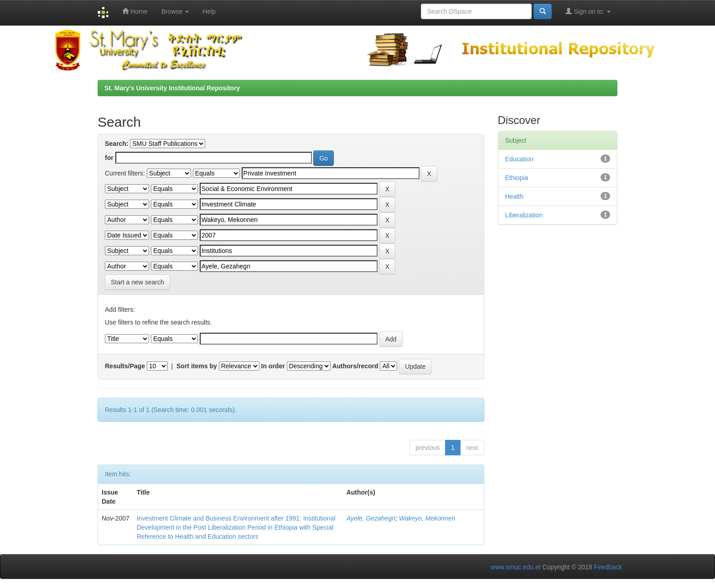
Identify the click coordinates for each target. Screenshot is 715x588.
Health (514, 196)
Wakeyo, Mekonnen (427, 518)
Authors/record (355, 366)
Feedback (608, 567)
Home (135, 11)
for (109, 158)
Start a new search (137, 282)
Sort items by (197, 366)
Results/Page (125, 366)
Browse (175, 11)
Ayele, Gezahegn (371, 518)
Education (519, 159)
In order (273, 366)
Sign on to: (588, 11)
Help (209, 11)
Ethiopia (517, 178)
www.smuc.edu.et (516, 567)
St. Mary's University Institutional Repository (172, 88)
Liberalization (524, 215)
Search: (117, 144)
